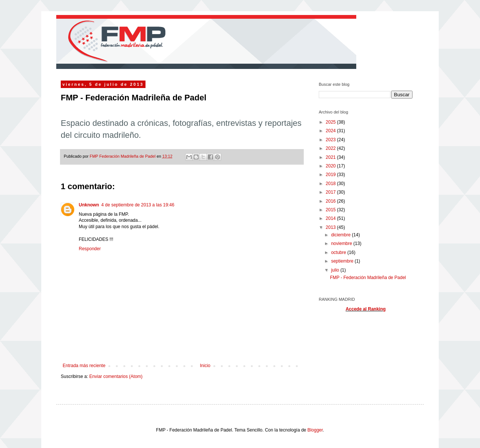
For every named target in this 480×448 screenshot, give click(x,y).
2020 (331, 166)
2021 (331, 157)
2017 (331, 192)
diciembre (341, 235)
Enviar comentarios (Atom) (116, 376)
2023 (331, 140)
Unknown (89, 205)
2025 (331, 122)
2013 (331, 227)
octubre (339, 252)
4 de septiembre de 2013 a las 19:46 (138, 205)
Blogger (315, 430)
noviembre (342, 243)
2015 (331, 210)
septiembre (343, 261)
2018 (331, 184)
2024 (331, 131)
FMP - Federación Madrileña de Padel (368, 278)
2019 (331, 175)
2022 (331, 148)
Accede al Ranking (366, 309)
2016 (331, 201)
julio (336, 270)
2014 (331, 218)
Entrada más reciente (84, 366)
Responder (90, 249)
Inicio (205, 366)
